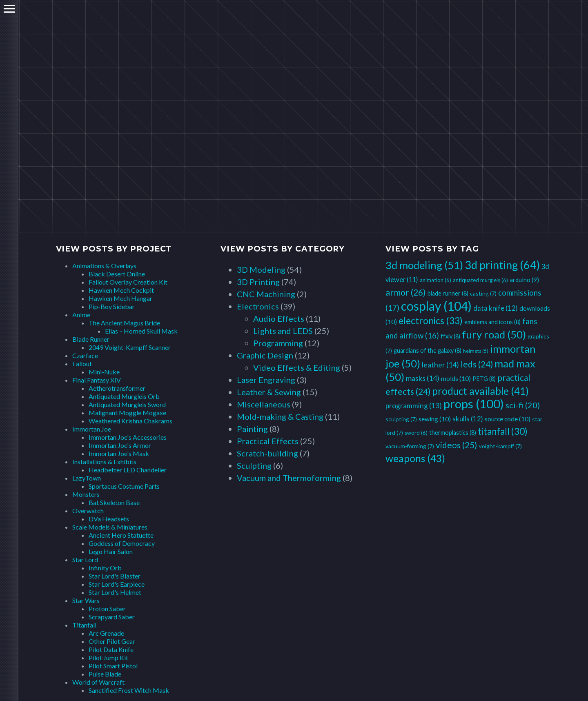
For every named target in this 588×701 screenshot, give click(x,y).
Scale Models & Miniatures (110, 527)
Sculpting (254, 465)
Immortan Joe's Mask (119, 453)
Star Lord (85, 560)
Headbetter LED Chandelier (128, 470)
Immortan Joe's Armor (120, 445)
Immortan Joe (92, 429)
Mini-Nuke (104, 372)
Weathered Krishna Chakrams (130, 421)
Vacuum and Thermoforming (289, 478)
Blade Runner (91, 339)
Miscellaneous (264, 404)
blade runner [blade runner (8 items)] (448, 293)
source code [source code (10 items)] (508, 419)
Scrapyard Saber (112, 617)
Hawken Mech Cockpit (121, 290)
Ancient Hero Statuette (121, 535)
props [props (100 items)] (474, 404)
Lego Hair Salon (111, 551)
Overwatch (88, 511)
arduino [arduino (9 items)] (524, 280)
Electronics (258, 306)
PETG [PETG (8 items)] (484, 379)
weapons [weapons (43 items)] (415, 458)
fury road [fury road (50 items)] (494, 334)
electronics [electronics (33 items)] (431, 320)
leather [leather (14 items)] (440, 365)
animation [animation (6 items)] (435, 280)
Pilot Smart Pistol (113, 666)
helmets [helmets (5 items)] (476, 351)
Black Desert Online (117, 274)
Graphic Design (265, 355)
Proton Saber (107, 609)
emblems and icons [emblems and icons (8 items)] (492, 322)
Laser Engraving (266, 380)
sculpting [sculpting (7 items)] (401, 419)
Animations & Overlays (104, 266)
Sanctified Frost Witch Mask (129, 690)
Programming (278, 343)
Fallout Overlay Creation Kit (128, 282)
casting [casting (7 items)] (483, 293)
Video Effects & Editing (297, 367)
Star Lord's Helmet (115, 592)
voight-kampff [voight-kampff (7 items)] (500, 446)
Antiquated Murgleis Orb (124, 396)
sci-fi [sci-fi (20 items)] (523, 405)
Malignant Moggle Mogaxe (127, 413)
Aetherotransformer (117, 388)
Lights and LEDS (283, 331)
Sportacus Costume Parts (124, 486)
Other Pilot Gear (112, 641)
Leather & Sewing (269, 392)
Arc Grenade (106, 633)
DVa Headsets (109, 519)
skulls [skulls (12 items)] (468, 419)
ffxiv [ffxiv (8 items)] (450, 336)
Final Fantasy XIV (97, 380)
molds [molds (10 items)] (456, 378)
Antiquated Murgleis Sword (127, 404)
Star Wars (86, 600)
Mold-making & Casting (280, 416)
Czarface (85, 355)
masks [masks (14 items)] (423, 378)
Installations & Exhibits (104, 462)
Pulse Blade (105, 674)
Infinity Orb (105, 568)
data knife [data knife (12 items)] (496, 308)
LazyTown (87, 478)
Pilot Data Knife (111, 649)
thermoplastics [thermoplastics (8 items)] (453, 433)
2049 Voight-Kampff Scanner (130, 347)
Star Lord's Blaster (115, 576)
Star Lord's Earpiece (117, 584)
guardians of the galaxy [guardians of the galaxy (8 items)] (428, 350)
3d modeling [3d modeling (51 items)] (424, 265)
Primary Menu (9, 9)
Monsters (86, 494)
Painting (252, 429)
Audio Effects (279, 318)
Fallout (82, 364)
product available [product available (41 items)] (480, 391)
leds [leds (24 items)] (477, 364)
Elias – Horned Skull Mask (141, 331)
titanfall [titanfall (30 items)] (503, 431)
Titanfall (84, 625)
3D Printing (258, 282)
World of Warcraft (98, 682)
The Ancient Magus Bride (124, 323)
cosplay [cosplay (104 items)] (436, 306)
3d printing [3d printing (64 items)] (502, 265)
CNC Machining (266, 294)
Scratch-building (267, 453)
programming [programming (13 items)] (414, 406)
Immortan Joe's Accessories (128, 437)
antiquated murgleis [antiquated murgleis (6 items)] (480, 280)
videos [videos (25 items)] (457, 445)
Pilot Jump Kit (108, 658)
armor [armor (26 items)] (406, 292)
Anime (81, 315)
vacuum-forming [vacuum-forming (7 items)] (410, 446)
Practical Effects (268, 441)
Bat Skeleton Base (114, 502)
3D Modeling (261, 269)
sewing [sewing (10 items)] (435, 419)
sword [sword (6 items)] (416, 433)
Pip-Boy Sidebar (112, 306)
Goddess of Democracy (122, 543)
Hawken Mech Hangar (120, 298)
